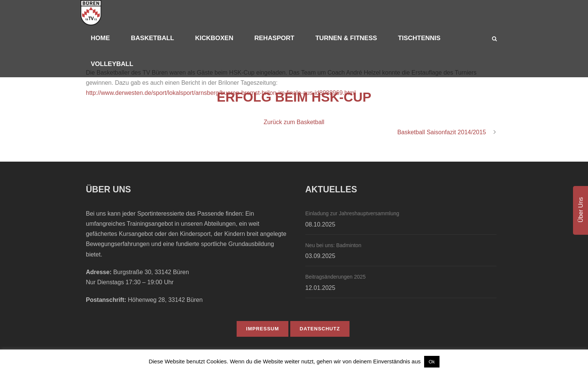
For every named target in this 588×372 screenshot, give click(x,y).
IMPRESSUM (262, 329)
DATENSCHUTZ (320, 329)
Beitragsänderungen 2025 (335, 277)
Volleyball (112, 64)
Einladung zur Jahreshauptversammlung (352, 213)
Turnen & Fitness (346, 38)
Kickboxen (214, 38)
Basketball (152, 38)
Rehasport (274, 38)
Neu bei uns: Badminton (333, 245)
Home (100, 38)
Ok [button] (432, 362)
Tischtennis (419, 38)
